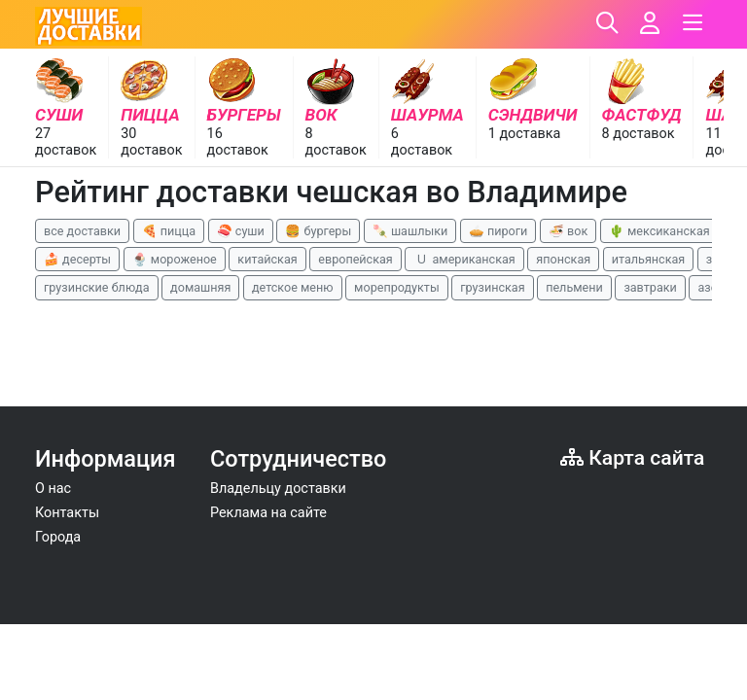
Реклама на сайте (268, 513)
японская (563, 259)
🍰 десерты (77, 259)
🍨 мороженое (175, 259)
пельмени (574, 287)
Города (58, 537)
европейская (356, 259)
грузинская (492, 287)
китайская (267, 259)
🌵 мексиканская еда (671, 231)
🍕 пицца (169, 231)
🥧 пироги (498, 231)
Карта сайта (632, 457)
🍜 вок (568, 231)
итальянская (649, 259)
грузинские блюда (97, 287)
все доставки (82, 231)
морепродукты (397, 287)
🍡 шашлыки (410, 231)
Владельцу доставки (278, 489)
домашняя (200, 287)
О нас (53, 489)
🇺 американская (464, 259)
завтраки (650, 287)
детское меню (293, 287)
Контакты (67, 513)
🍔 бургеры (318, 231)
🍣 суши (241, 231)
